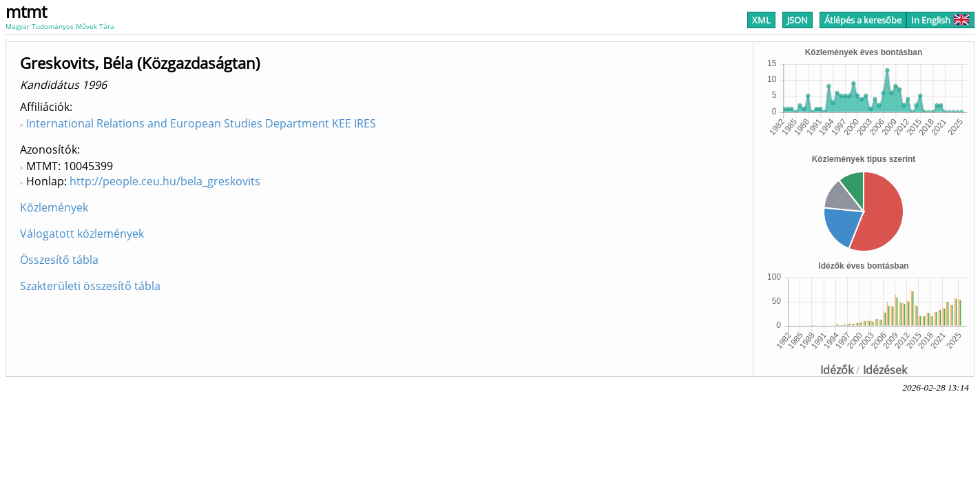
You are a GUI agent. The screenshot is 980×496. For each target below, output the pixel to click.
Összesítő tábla (59, 260)
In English (940, 20)
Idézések (885, 370)
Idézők (837, 370)
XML (761, 20)
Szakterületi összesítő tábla (90, 286)
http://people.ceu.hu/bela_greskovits (165, 181)
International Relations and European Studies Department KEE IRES (201, 123)
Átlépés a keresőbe (863, 20)
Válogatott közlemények (82, 234)
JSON (797, 20)
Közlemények (54, 207)
